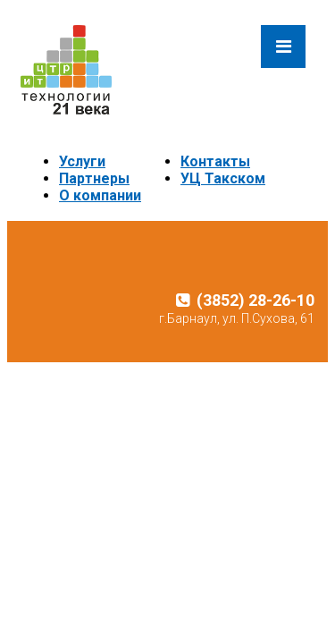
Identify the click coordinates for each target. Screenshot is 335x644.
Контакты (215, 161)
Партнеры (94, 178)
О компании (100, 195)
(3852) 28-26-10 (245, 300)
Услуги (82, 161)
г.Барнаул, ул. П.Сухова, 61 (237, 318)
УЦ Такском (223, 178)
